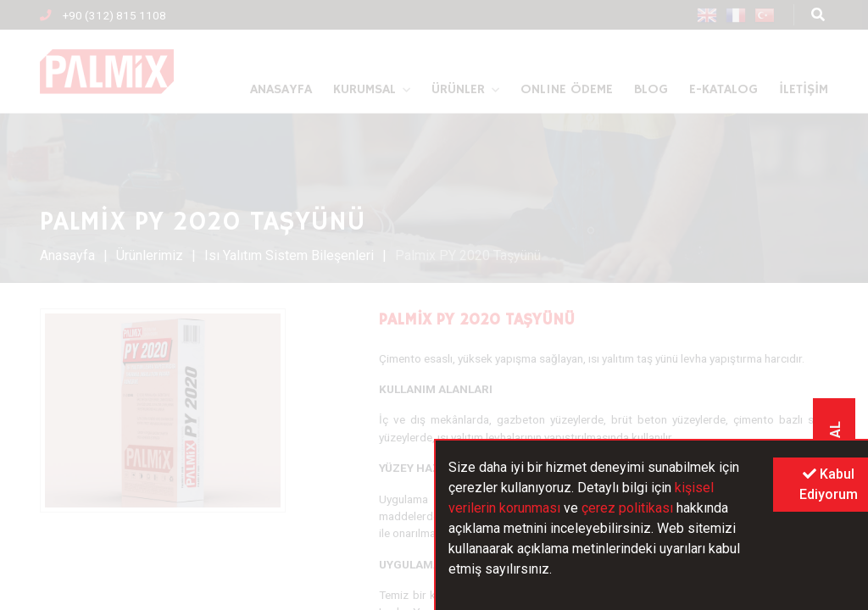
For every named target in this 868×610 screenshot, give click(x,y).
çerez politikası (627, 508)
